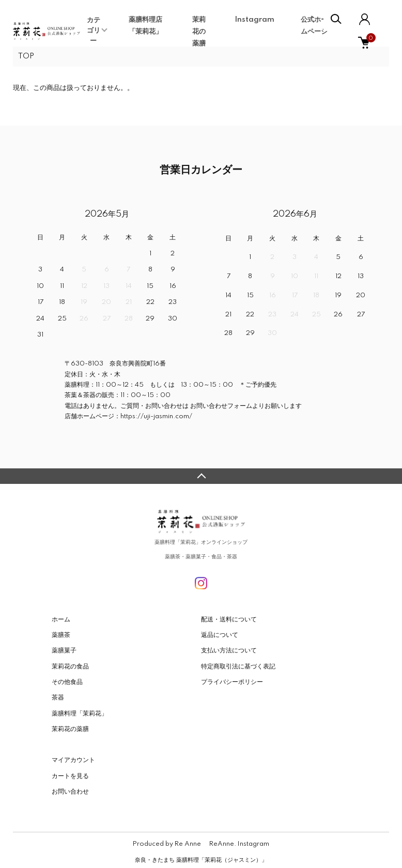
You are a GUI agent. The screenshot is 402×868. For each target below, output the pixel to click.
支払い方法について (229, 651)
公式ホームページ (314, 26)
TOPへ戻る (201, 476)
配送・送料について (229, 620)
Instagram (254, 20)
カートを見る (70, 776)
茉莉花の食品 (70, 667)
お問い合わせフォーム (220, 406)
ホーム (61, 620)
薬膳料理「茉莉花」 (80, 714)
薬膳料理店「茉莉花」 (145, 26)
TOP (26, 56)
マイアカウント (73, 760)
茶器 (58, 698)
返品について (220, 635)
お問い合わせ (70, 792)
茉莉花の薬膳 (199, 32)
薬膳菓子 (64, 651)
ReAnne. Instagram (239, 844)
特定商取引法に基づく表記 (238, 667)
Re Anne (188, 844)
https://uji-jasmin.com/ (156, 416)
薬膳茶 (61, 635)
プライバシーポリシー (232, 682)
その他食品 (67, 682)
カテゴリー (94, 31)
